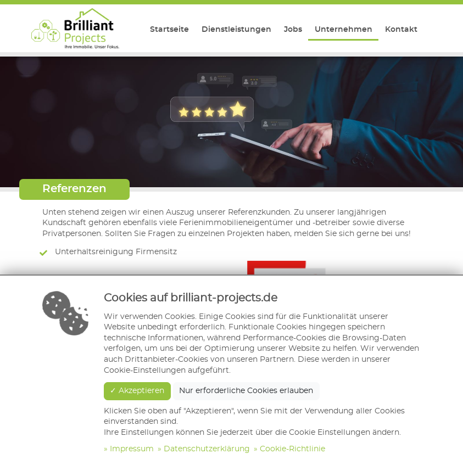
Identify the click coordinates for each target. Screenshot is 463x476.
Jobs (293, 30)
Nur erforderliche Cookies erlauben (246, 391)
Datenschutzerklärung (207, 449)
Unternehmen (344, 30)
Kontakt (401, 30)
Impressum (132, 449)
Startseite (169, 30)
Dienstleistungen (236, 30)
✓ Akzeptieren (137, 391)
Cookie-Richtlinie (292, 449)
